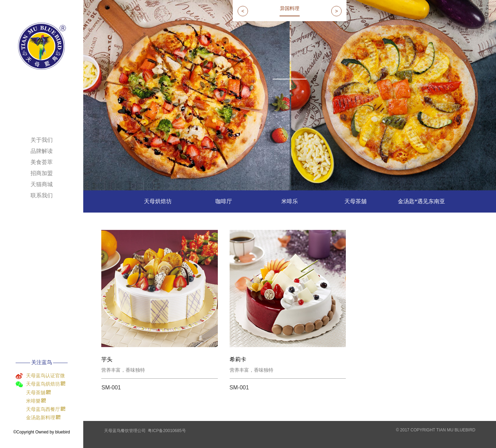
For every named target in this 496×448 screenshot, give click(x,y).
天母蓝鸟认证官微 (45, 376)
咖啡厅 (224, 201)
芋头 (107, 359)
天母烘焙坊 (158, 201)
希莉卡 (238, 359)
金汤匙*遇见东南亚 (421, 201)
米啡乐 (290, 201)
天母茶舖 (47, 393)
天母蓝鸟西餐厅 (47, 409)
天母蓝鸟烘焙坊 (47, 384)
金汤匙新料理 (47, 417)
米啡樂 (47, 401)
